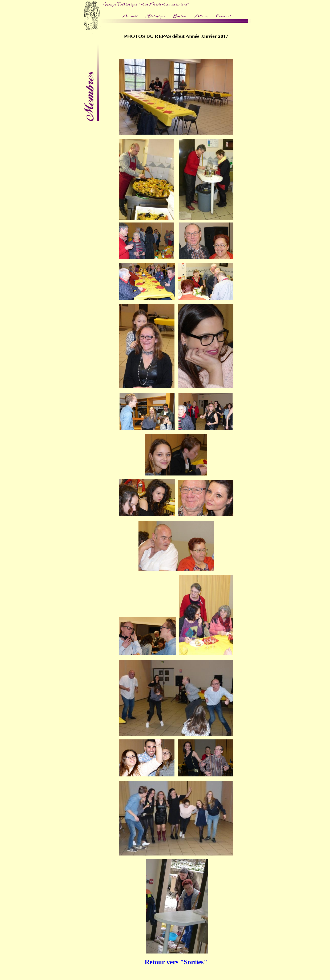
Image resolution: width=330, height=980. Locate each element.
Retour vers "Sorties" (176, 962)
